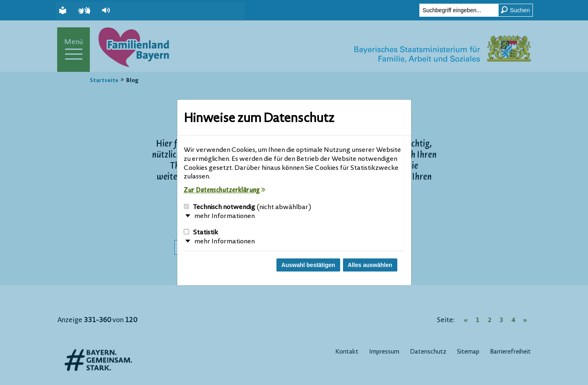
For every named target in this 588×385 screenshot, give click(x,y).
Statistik (201, 233)
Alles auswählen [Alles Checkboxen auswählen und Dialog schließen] (370, 265)
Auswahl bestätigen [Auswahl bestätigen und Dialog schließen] (308, 265)
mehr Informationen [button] (225, 216)
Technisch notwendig (248, 207)
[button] (107, 10)
